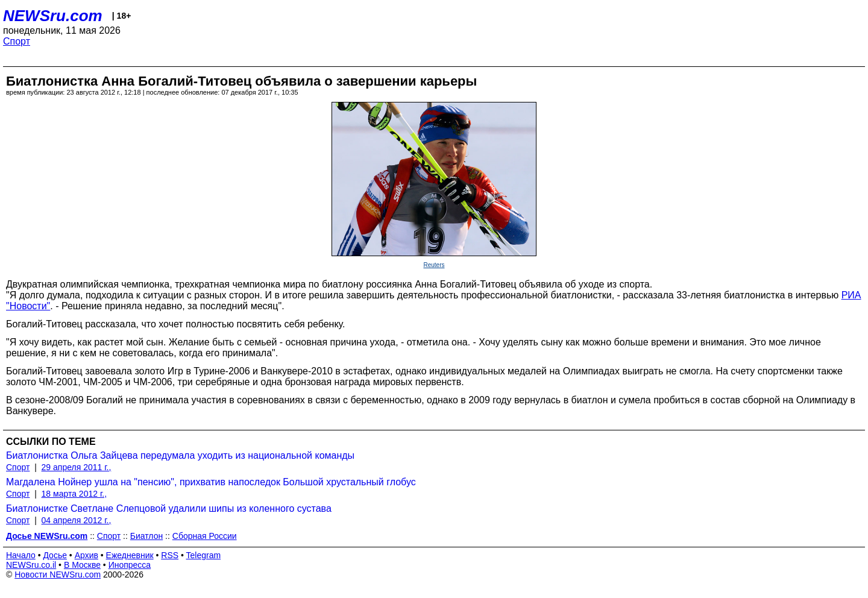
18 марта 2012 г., (74, 494)
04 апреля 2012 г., (77, 520)
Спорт (17, 41)
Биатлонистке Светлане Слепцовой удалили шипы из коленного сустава (169, 508)
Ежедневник (130, 555)
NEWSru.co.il (31, 565)
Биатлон (146, 536)
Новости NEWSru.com (58, 574)
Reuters (434, 265)
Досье (55, 555)
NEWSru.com (53, 16)
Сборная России (205, 536)
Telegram (204, 555)
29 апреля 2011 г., (77, 467)
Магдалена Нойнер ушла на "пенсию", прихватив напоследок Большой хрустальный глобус (211, 482)
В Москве (82, 565)
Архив (86, 555)
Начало (21, 555)
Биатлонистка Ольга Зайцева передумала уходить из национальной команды (180, 455)
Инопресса (130, 565)
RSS (170, 555)
